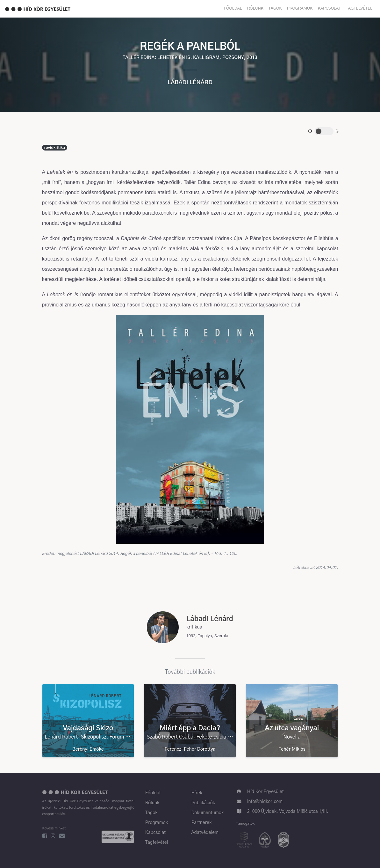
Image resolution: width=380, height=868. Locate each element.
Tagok (275, 8)
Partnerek (201, 823)
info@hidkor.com (265, 802)
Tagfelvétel (359, 8)
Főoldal (233, 8)
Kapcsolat (329, 8)
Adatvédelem (205, 833)
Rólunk (255, 8)
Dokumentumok (207, 813)
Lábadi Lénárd (190, 83)
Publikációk (203, 803)
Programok (300, 8)
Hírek (197, 793)
